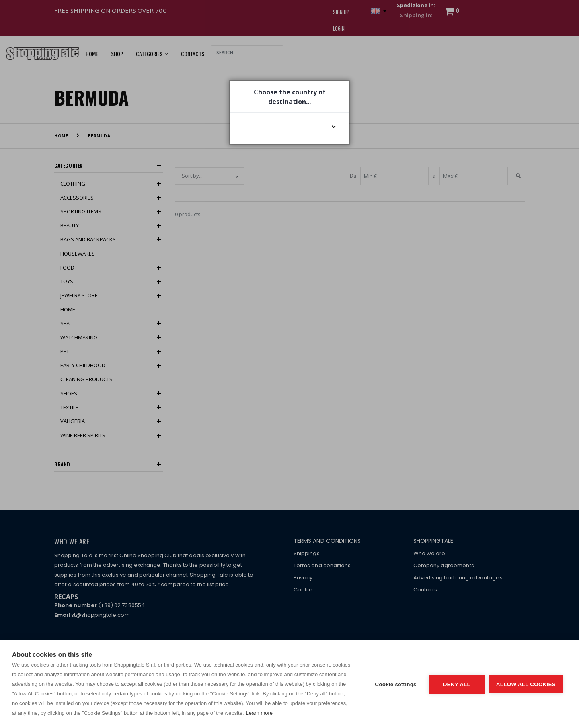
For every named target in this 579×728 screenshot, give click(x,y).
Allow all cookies (526, 684)
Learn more (259, 713)
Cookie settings (396, 684)
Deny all (457, 684)
